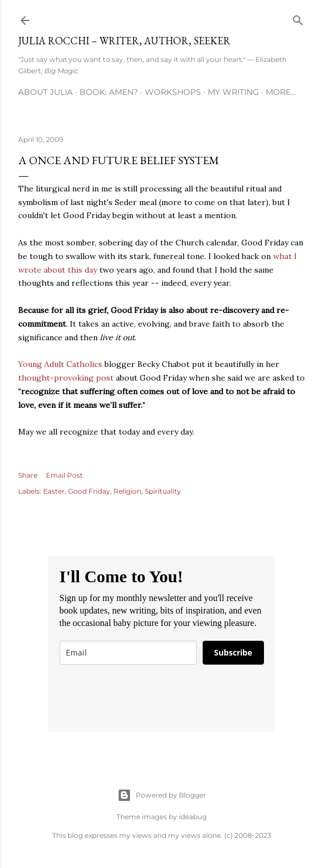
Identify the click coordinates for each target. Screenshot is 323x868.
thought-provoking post (66, 378)
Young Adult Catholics (60, 364)
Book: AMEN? (109, 92)
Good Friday (89, 491)
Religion (127, 491)
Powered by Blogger (162, 795)
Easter (54, 491)
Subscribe (233, 652)
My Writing (233, 92)
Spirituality (163, 491)
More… (281, 92)
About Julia (45, 92)
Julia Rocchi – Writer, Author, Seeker (124, 41)
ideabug (193, 817)
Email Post (64, 475)
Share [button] (28, 475)
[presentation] (146, 698)
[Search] (298, 18)
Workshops (173, 92)
